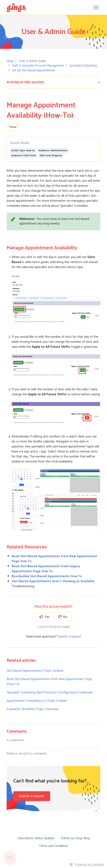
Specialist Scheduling (83, 66)
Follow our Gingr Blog (75, 838)
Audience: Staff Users (24, 156)
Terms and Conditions (53, 846)
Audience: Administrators (53, 151)
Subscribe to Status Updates (36, 838)
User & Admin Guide (32, 61)
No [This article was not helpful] (63, 617)
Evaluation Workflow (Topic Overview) (33, 709)
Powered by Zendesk (89, 864)
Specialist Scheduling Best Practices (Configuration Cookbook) (50, 692)
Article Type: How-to (23, 151)
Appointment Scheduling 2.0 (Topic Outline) (37, 701)
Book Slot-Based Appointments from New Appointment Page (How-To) (49, 682)
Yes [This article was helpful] (45, 617)
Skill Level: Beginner (51, 156)
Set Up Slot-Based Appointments (34, 70)
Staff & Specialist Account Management (38, 66)
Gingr (10, 61)
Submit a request (69, 637)
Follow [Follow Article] (13, 127)
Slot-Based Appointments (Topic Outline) (35, 671)
